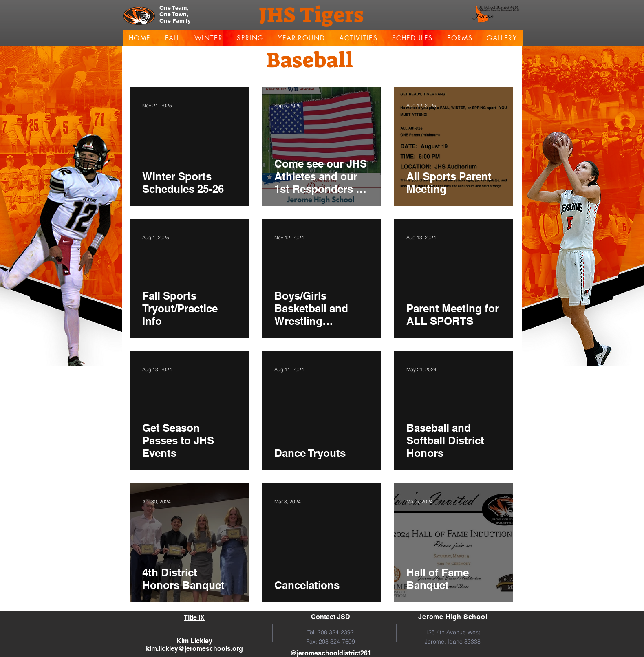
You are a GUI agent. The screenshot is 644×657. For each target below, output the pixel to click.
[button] (173, 38)
